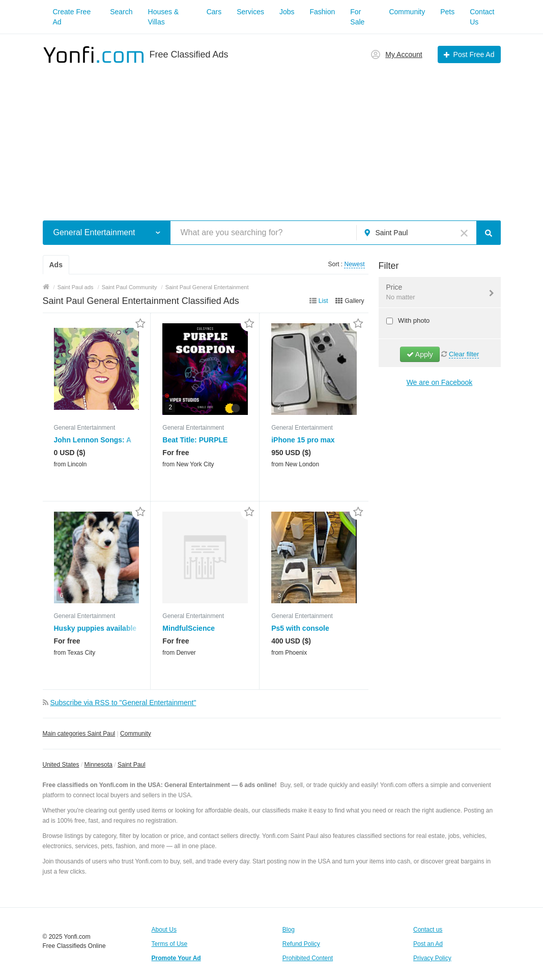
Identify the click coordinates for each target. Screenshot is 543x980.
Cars (214, 12)
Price (433, 293)
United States (61, 765)
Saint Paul (132, 765)
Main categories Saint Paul (79, 734)
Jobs (287, 12)
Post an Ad (428, 944)
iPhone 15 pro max (303, 440)
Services (250, 12)
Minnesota (98, 765)
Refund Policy (301, 944)
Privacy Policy (432, 958)
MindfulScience (189, 628)
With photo (413, 320)
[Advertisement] (272, 136)
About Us (164, 930)
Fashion (323, 12)
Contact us (428, 930)
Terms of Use (170, 944)
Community (407, 12)
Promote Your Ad (176, 958)
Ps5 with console (300, 628)
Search (121, 12)
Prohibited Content (308, 958)
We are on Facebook (440, 382)
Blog (289, 930)
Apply (420, 354)
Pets (447, 12)
